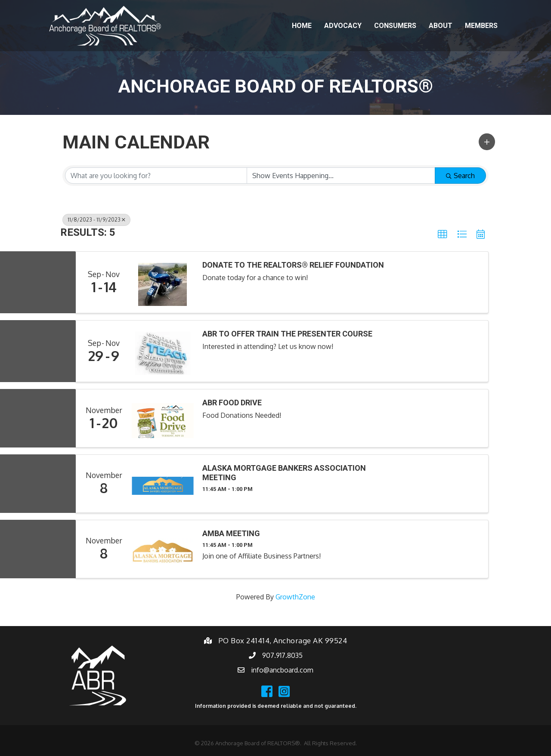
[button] (487, 142)
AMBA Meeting (231, 533)
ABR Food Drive (232, 403)
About (441, 26)
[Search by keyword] (156, 176)
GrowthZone (295, 597)
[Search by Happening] (341, 176)
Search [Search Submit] (460, 176)
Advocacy (343, 26)
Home (302, 26)
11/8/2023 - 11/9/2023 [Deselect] (96, 220)
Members (481, 26)
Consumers (395, 26)
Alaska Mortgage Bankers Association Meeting (284, 473)
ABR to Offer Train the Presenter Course (287, 334)
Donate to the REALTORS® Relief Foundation (293, 265)
